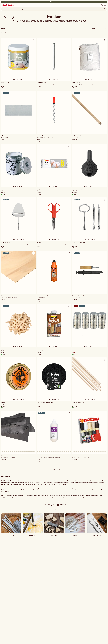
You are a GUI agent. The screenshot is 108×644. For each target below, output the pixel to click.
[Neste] (50, 510)
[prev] (44, 467)
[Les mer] (54, 24)
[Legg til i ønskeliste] (98, 5)
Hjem (2, 13)
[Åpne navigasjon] (105, 5)
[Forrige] (58, 510)
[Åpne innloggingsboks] (95, 5)
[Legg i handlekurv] (19, 80)
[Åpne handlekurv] (102, 5)
